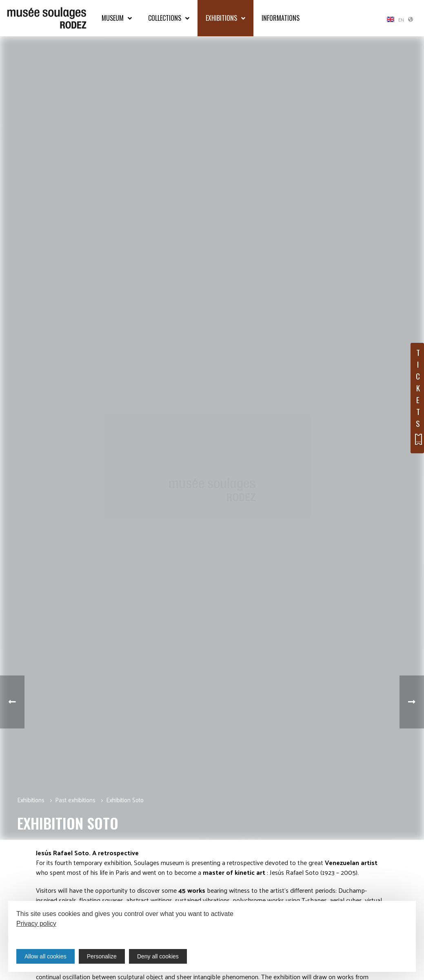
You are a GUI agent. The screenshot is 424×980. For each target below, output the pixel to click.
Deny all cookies (158, 956)
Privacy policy (36, 924)
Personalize (102, 956)
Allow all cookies (46, 956)
